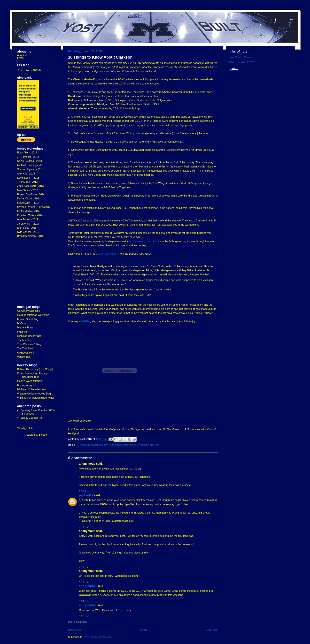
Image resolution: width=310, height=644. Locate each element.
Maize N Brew (25, 328)
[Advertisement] (32, 272)
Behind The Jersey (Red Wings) (35, 369)
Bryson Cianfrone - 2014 (31, 194)
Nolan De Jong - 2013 (30, 161)
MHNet (86, 321)
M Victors (22, 323)
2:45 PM (84, 567)
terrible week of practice (142, 241)
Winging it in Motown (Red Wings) (36, 398)
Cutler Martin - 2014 (28, 211)
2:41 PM (84, 527)
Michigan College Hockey (31, 390)
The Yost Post (25, 348)
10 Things (81, 445)
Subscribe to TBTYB (29, 71)
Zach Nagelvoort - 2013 (30, 186)
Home (144, 630)
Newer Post (75, 630)
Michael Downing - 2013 (31, 165)
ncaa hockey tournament (123, 445)
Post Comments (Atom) (97, 637)
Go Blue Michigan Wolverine (33, 315)
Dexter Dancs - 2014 (29, 199)
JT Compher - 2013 (28, 157)
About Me (23, 55)
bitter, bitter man (107, 254)
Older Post (212, 630)
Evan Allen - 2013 (27, 153)
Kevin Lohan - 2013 (28, 178)
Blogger (43, 435)
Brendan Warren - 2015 (30, 236)
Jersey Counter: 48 (31, 418)
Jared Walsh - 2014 (28, 224)
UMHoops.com (26, 353)
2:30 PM (84, 491)
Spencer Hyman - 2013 (30, 169)
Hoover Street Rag (28, 319)
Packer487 (86, 495)
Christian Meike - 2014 (30, 215)
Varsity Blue (24, 357)
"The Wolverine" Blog (29, 344)
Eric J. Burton (88, 586)
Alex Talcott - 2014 (28, 219)
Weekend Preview (149, 445)
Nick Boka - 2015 (27, 228)
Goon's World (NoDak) (30, 381)
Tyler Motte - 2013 (27, 182)
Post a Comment (78, 622)
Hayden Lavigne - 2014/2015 (33, 207)
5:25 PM (84, 616)
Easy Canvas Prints (240, 57)
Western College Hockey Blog (34, 394)
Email (20, 58)
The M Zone (24, 340)
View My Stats (25, 428)
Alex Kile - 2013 (26, 174)
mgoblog (22, 332)
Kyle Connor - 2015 (28, 232)
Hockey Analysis (26, 385)
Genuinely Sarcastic (28, 311)
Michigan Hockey (98, 445)
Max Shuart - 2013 (28, 190)
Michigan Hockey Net (29, 336)
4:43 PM (84, 582)
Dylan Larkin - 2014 (28, 203)
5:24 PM (84, 601)
